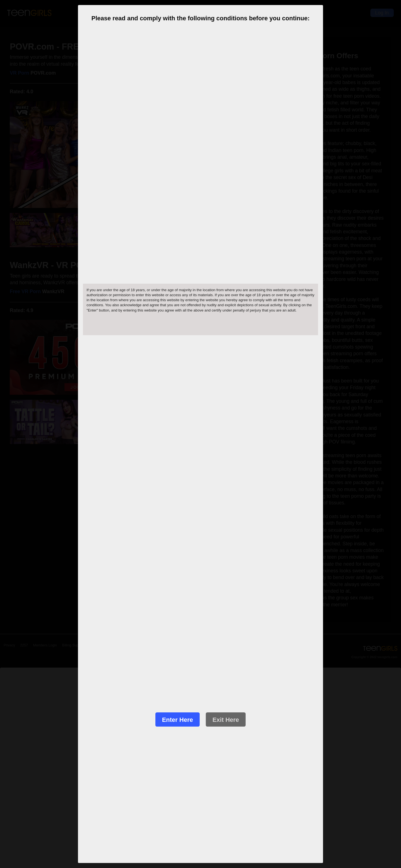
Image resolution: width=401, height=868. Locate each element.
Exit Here (226, 720)
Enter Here (178, 720)
